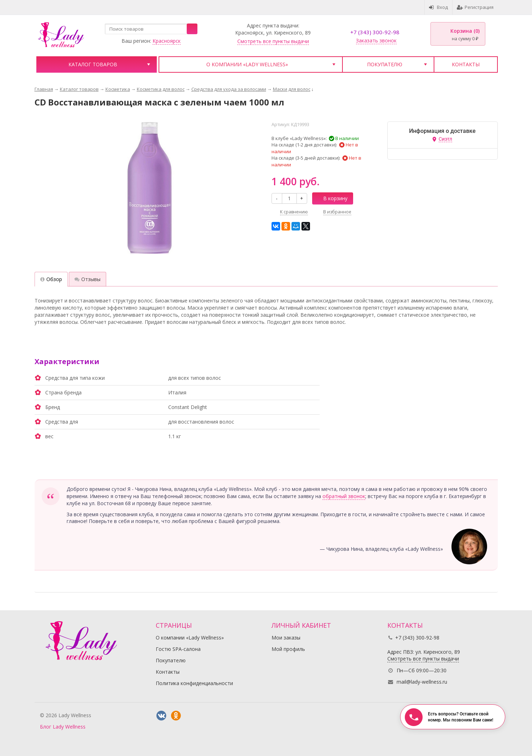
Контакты (466, 64)
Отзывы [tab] (87, 279)
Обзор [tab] (51, 279)
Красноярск (167, 41)
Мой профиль (288, 649)
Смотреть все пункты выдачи (273, 41)
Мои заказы (286, 638)
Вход (438, 7)
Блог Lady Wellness (63, 727)
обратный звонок (344, 496)
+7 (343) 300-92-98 (375, 32)
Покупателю (385, 64)
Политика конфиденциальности (194, 683)
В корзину (331, 198)
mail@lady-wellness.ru (422, 682)
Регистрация (475, 7)
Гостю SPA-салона (178, 649)
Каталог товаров (93, 64)
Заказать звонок (376, 40)
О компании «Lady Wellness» (247, 64)
